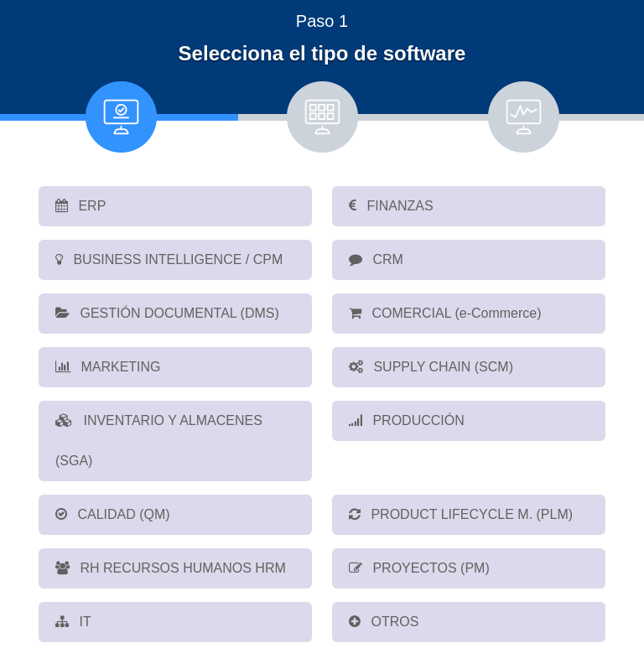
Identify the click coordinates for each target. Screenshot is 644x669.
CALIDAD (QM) (113, 514)
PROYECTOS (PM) (419, 568)
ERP (80, 206)
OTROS (384, 622)
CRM (376, 259)
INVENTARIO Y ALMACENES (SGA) (159, 441)
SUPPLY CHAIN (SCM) (431, 367)
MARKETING (108, 367)
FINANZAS (391, 206)
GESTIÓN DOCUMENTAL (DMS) (167, 313)
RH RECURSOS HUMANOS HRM (171, 568)
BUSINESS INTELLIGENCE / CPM (169, 259)
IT (73, 622)
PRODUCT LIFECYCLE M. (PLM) (461, 514)
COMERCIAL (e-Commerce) (445, 313)
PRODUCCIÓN (407, 420)
